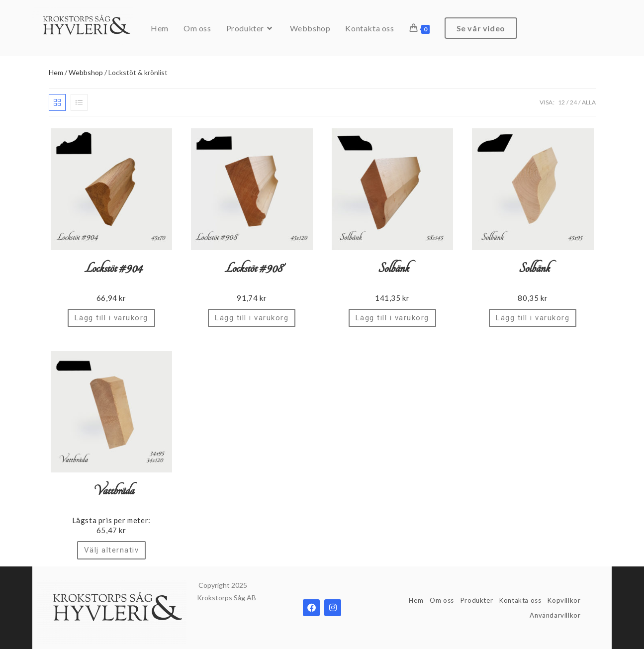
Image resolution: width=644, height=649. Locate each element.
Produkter (477, 600)
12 (561, 102)
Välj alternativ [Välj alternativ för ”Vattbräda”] (112, 550)
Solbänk (392, 269)
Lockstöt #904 (111, 269)
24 (573, 102)
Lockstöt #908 (252, 269)
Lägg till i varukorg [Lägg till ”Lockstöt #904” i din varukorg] (111, 318)
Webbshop (86, 72)
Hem (56, 72)
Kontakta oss (520, 600)
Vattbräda (111, 491)
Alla (589, 102)
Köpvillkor (564, 600)
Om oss (442, 600)
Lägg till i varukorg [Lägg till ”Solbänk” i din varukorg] (392, 318)
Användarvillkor (555, 615)
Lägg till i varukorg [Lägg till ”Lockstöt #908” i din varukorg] (252, 318)
